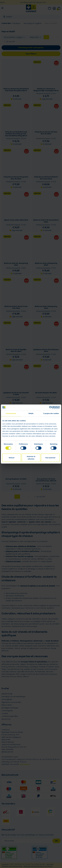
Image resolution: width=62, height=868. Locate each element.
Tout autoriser (50, 458)
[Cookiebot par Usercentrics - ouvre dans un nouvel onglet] (51, 408)
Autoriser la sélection (31, 458)
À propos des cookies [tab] (51, 413)
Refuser (12, 458)
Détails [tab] (31, 413)
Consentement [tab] (11, 413)
